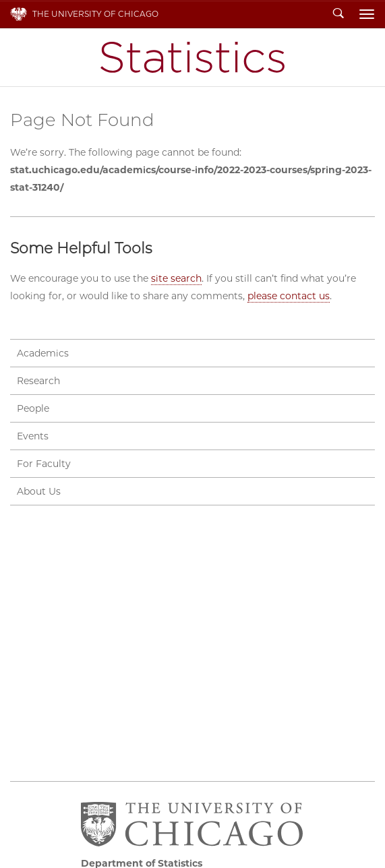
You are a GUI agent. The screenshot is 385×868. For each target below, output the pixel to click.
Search (338, 14)
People (33, 408)
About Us (39, 491)
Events (33, 436)
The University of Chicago (95, 14)
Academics (43, 353)
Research (38, 381)
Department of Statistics (192, 57)
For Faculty (44, 464)
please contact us (289, 296)
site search (176, 278)
